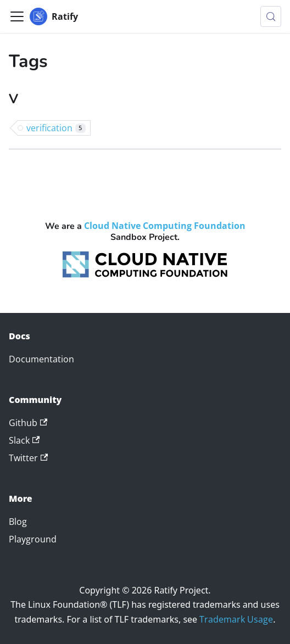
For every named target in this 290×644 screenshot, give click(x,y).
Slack (24, 440)
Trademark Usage (236, 619)
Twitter (28, 458)
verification (56, 128)
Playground (33, 539)
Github (28, 423)
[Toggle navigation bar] (17, 16)
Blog (18, 522)
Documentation (41, 359)
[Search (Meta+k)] (271, 16)
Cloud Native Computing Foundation (165, 226)
